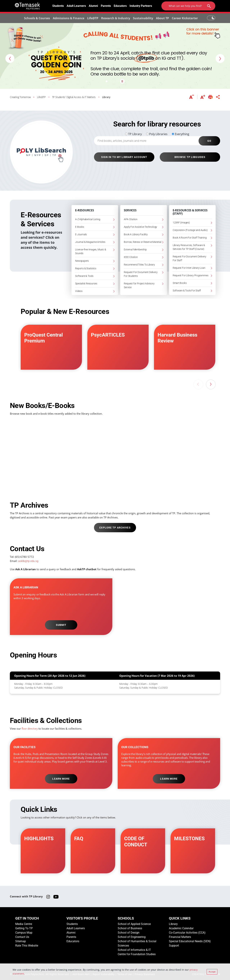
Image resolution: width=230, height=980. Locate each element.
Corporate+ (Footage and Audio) (190, 230)
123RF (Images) (181, 223)
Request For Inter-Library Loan (189, 268)
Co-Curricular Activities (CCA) (187, 933)
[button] (10, 58)
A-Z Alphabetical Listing (88, 219)
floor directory (30, 729)
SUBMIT (61, 625)
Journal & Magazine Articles (90, 242)
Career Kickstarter (185, 18)
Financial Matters (180, 937)
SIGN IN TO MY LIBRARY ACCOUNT (124, 157)
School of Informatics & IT (134, 950)
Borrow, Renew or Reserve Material (142, 242)
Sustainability (143, 18)
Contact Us (22, 937)
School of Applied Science (134, 924)
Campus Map (24, 933)
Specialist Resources (86, 283)
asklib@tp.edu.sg (28, 561)
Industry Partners (141, 6)
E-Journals (81, 234)
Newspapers (82, 261)
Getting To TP (24, 928)
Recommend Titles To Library (139, 265)
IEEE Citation (131, 257)
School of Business (130, 928)
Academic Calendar (181, 928)
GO (209, 141)
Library (173, 924)
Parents (106, 6)
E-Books (80, 227)
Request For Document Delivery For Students (141, 274)
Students (58, 6)
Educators (120, 6)
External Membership (135, 249)
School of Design (129, 933)
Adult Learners (76, 6)
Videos (79, 291)
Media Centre (24, 924)
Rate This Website (27, 946)
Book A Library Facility (136, 234)
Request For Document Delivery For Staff (189, 258)
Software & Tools (84, 276)
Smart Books (180, 283)
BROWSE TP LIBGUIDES (190, 157)
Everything (182, 134)
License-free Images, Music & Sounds (91, 251)
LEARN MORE (61, 779)
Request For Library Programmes (191, 275)
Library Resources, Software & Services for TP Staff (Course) (189, 247)
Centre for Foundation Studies (137, 954)
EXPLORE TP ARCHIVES (115, 528)
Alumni (93, 6)
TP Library (135, 134)
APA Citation (131, 219)
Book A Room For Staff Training (190, 238)
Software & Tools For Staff (187, 291)
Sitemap (21, 941)
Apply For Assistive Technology (140, 227)
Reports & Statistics (86, 268)
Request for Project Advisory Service (139, 285)
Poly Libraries (158, 134)
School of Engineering (132, 937)
